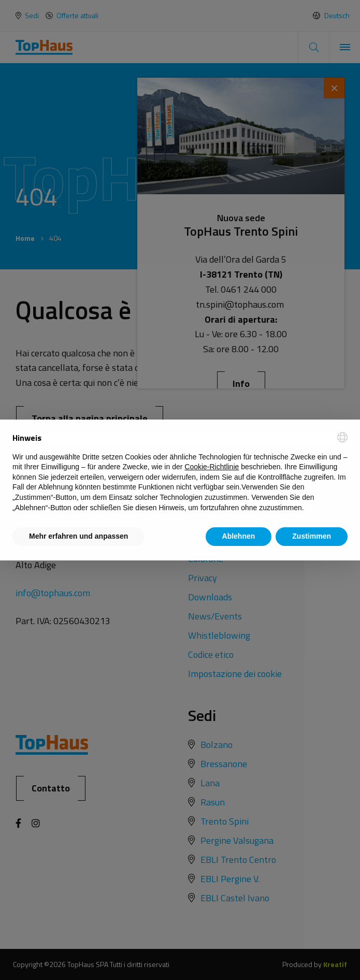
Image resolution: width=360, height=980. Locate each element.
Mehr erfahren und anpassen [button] (78, 536)
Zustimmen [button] (312, 536)
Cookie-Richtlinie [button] (212, 467)
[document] (180, 472)
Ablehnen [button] (239, 536)
